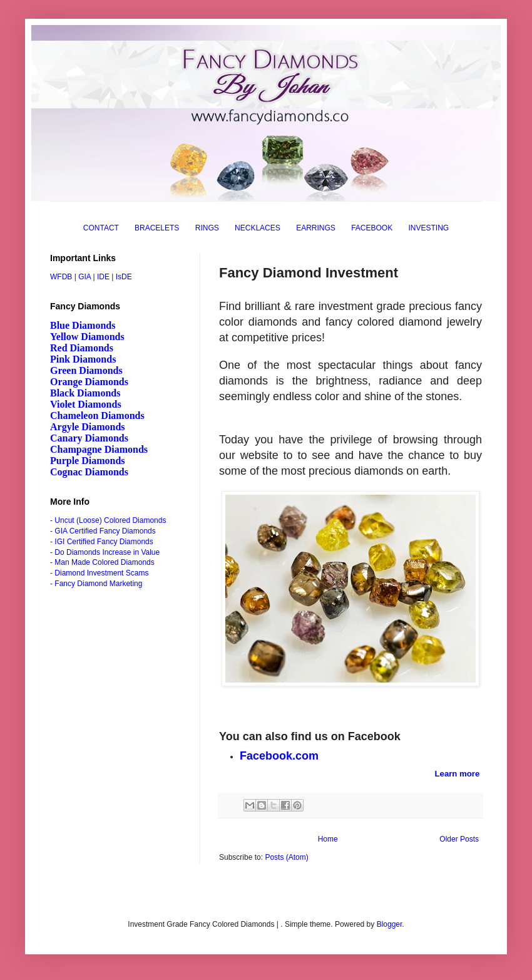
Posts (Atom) (286, 857)
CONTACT (101, 228)
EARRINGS (316, 228)
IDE (103, 277)
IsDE (124, 277)
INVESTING (429, 228)
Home (328, 839)
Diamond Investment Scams (101, 573)
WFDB (61, 277)
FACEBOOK (372, 228)
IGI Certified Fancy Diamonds (104, 542)
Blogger (390, 924)
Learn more (458, 774)
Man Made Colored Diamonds (104, 562)
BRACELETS (157, 228)
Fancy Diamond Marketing (98, 584)
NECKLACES (258, 228)
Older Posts (459, 839)
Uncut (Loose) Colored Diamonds (110, 520)
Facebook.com (279, 756)
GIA (84, 277)
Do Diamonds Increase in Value (107, 552)
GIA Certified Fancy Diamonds (105, 531)
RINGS (207, 228)
